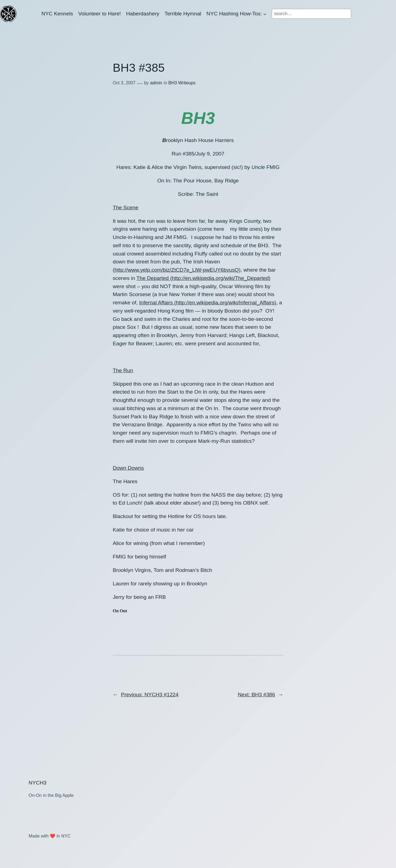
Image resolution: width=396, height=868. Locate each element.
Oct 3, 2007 (124, 83)
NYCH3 (38, 783)
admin (156, 83)
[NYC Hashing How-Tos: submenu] (265, 14)
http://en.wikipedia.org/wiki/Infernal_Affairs (225, 303)
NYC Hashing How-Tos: (234, 14)
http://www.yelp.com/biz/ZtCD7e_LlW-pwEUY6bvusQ (177, 270)
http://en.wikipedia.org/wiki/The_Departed (220, 278)
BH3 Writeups (182, 83)
